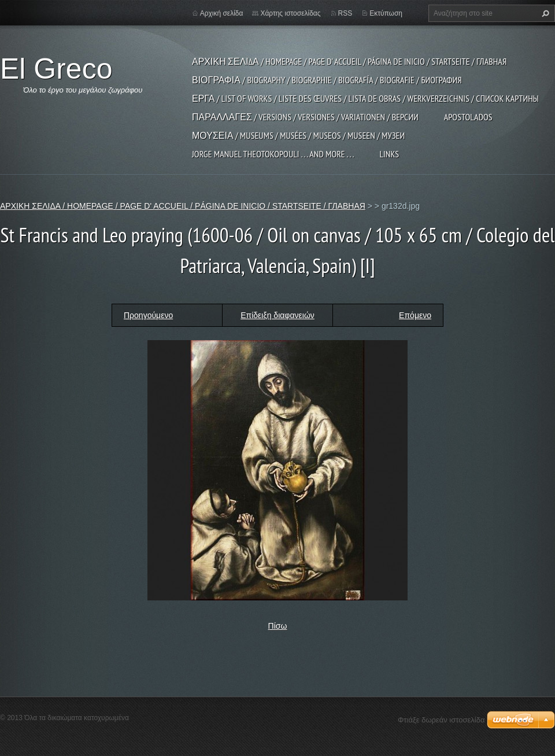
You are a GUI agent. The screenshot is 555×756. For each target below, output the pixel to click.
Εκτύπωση (386, 13)
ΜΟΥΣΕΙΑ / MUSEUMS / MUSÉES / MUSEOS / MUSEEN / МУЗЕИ (298, 135)
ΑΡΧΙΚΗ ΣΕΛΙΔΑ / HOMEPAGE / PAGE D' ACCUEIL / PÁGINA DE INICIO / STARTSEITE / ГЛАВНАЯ (349, 61)
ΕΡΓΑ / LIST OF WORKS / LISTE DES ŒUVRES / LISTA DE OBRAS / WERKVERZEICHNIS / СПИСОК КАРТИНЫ (365, 98)
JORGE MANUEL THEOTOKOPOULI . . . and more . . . (273, 154)
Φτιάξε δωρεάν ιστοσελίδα (441, 720)
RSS (345, 13)
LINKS (389, 154)
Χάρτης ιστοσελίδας (290, 13)
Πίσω (278, 626)
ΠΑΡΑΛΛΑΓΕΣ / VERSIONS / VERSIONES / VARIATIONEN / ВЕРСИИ (305, 117)
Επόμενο (415, 315)
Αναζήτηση (544, 13)
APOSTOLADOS (468, 117)
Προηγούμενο (148, 315)
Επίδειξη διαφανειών (277, 315)
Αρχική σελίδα (222, 13)
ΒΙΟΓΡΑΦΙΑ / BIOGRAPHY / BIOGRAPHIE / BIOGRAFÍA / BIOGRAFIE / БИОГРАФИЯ (327, 80)
